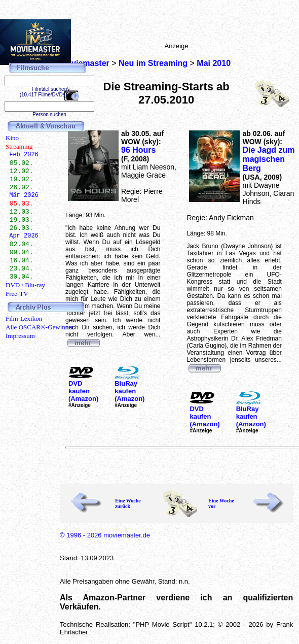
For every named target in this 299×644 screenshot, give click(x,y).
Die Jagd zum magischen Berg (268, 159)
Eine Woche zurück (128, 503)
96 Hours (138, 150)
